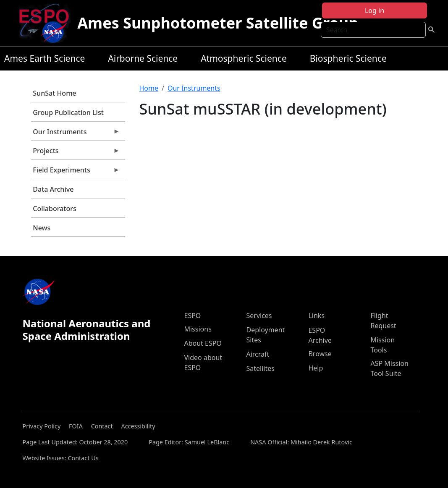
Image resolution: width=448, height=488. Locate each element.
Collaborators (54, 209)
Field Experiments (76, 172)
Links (316, 316)
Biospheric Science (348, 58)
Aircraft (258, 354)
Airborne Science (143, 58)
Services (259, 316)
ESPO (192, 316)
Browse (320, 354)
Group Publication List (68, 112)
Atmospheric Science (244, 58)
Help (316, 368)
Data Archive (53, 189)
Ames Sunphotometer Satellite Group (218, 23)
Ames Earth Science (45, 58)
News (42, 228)
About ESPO (203, 343)
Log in (375, 10)
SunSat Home (54, 93)
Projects (76, 153)
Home (149, 88)
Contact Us (83, 458)
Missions (198, 329)
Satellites (260, 368)
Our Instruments (76, 134)
